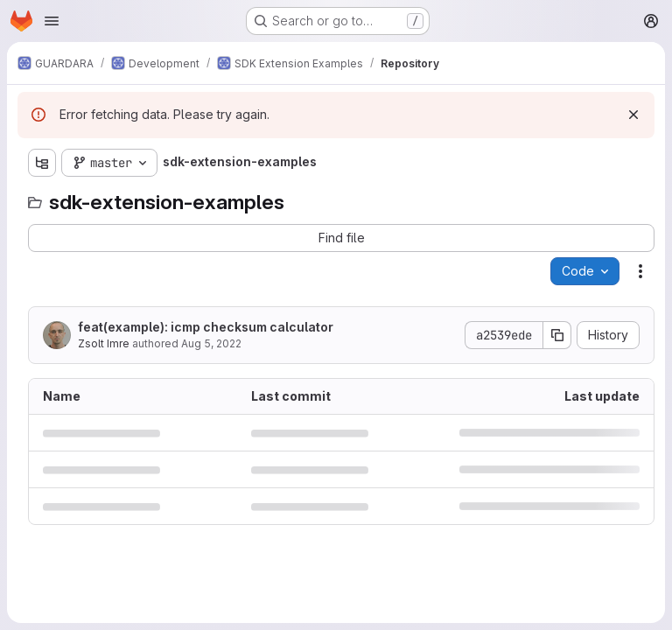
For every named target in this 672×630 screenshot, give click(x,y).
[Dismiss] (633, 115)
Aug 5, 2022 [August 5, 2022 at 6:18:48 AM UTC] (211, 343)
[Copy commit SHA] (557, 335)
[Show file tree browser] (42, 163)
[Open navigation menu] (52, 21)
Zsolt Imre (104, 343)
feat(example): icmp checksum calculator (206, 327)
